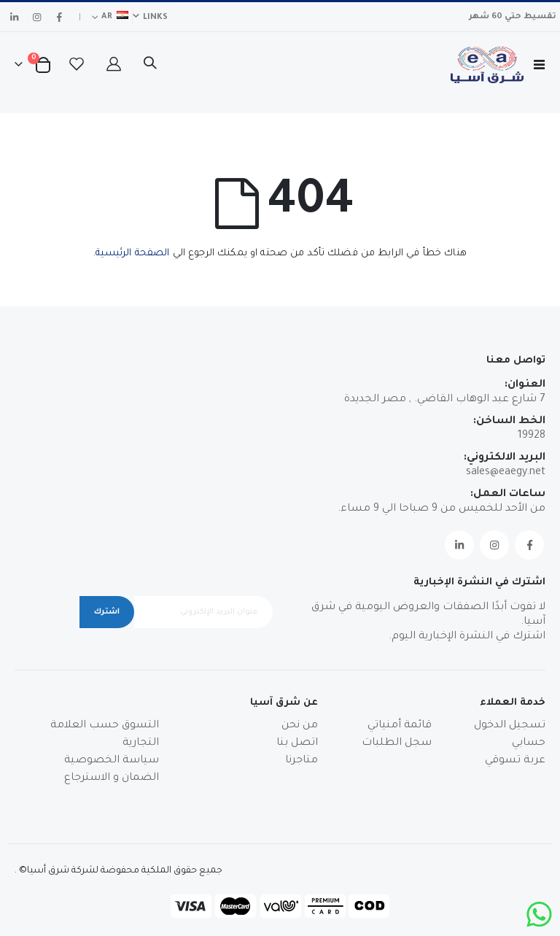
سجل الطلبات (397, 743)
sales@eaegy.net (506, 473)
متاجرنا (302, 761)
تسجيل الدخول (510, 726)
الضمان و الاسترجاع (112, 778)
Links (155, 18)
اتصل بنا (297, 743)
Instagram (494, 545)
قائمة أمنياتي (400, 726)
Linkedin (459, 545)
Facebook (529, 545)
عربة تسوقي (515, 761)
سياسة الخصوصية (112, 761)
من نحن (300, 726)
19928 (532, 436)
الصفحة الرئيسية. (131, 254)
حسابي (529, 743)
